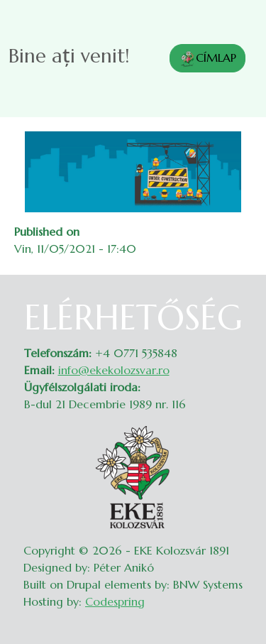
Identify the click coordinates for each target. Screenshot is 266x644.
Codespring (115, 601)
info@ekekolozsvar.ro (114, 370)
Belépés (238, 306)
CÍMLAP (207, 59)
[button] (133, 170)
